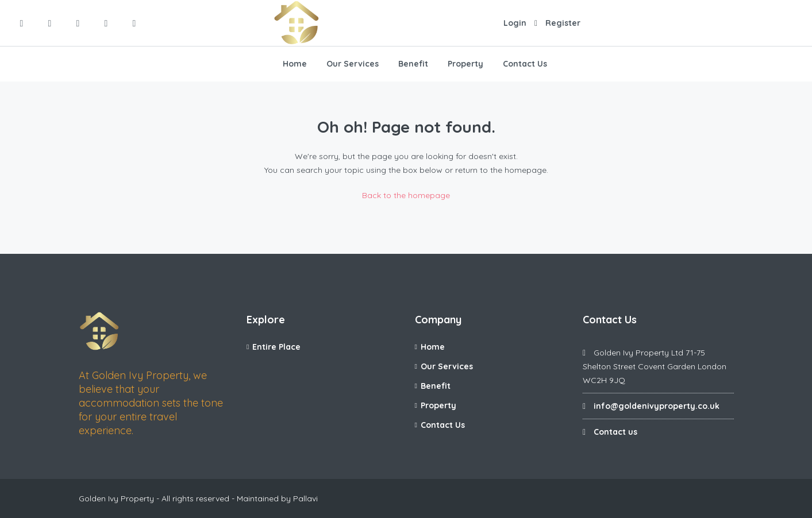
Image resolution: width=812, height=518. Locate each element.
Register (563, 23)
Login (515, 23)
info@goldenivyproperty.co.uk (657, 406)
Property (465, 64)
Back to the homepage (406, 195)
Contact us (615, 432)
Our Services (353, 64)
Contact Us (525, 64)
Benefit (413, 64)
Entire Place (276, 347)
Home (295, 64)
